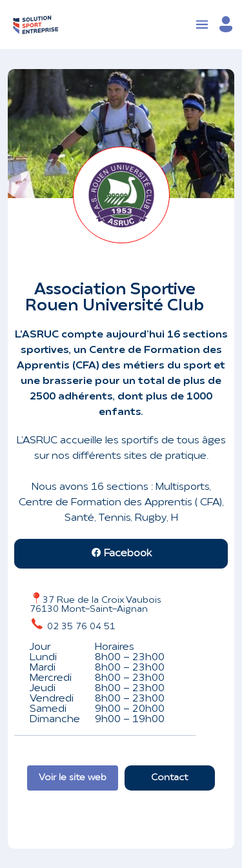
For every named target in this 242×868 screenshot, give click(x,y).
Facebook (121, 554)
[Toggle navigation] (202, 25)
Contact (169, 778)
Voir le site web (73, 778)
